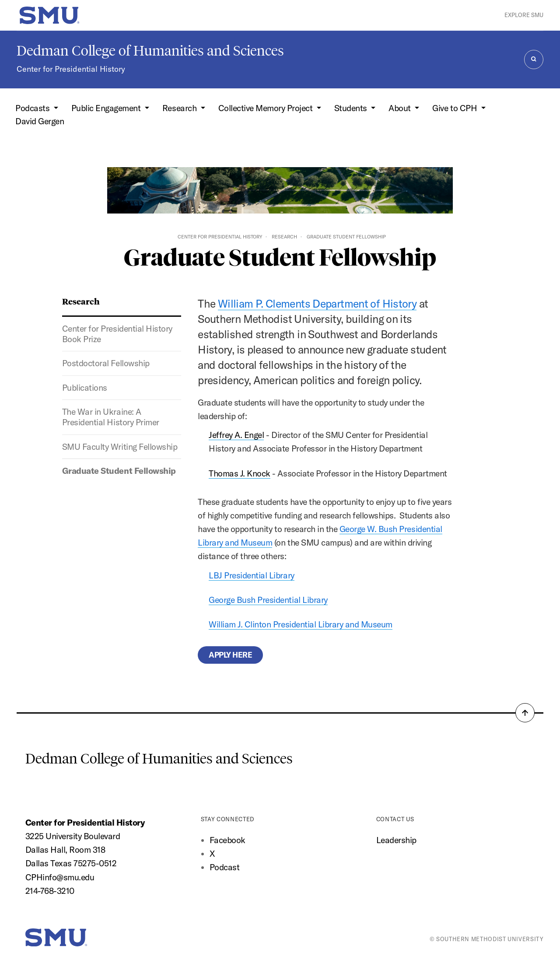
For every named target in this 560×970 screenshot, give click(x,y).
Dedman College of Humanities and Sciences (150, 51)
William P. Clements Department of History (317, 303)
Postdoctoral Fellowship (106, 363)
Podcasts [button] (33, 108)
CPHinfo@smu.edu (60, 877)
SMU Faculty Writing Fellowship (120, 447)
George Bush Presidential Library (268, 600)
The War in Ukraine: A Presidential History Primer (111, 417)
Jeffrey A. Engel (236, 435)
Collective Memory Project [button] (266, 108)
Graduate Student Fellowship (119, 471)
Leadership (396, 840)
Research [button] (180, 108)
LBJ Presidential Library (251, 575)
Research (284, 237)
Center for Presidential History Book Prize (117, 334)
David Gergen (40, 121)
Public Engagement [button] (107, 108)
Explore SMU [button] (524, 15)
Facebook (227, 840)
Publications (85, 388)
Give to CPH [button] (455, 108)
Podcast (225, 867)
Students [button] (352, 108)
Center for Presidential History (71, 69)
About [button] (401, 108)
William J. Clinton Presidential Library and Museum (301, 624)
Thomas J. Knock (240, 473)
